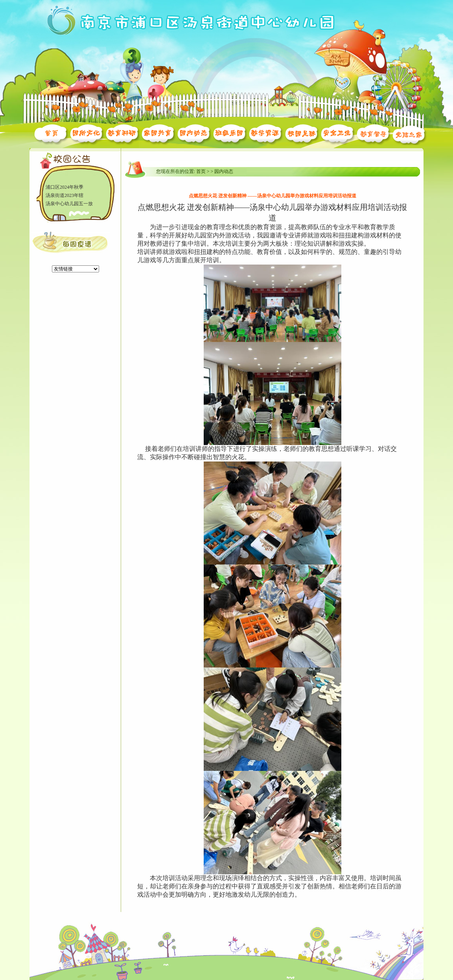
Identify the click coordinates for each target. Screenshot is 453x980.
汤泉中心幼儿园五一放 (69, 204)
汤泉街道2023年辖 (64, 196)
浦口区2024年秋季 (64, 188)
